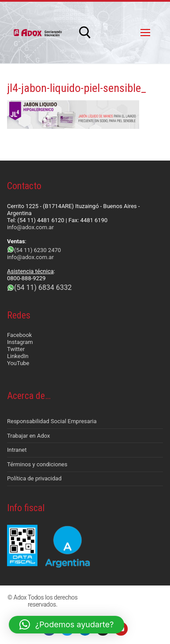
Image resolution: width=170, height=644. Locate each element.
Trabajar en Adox (29, 436)
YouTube (18, 363)
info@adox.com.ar (30, 227)
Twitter (16, 349)
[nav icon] (145, 33)
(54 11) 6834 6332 (43, 287)
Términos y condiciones (37, 464)
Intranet (17, 450)
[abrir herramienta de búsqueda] (85, 33)
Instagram (20, 342)
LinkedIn (18, 356)
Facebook (19, 335)
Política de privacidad (34, 478)
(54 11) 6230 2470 (37, 250)
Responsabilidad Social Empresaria (52, 421)
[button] (67, 625)
